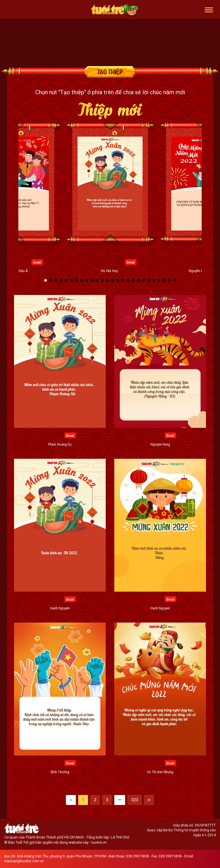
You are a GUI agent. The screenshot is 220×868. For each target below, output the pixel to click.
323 (135, 800)
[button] (209, 9)
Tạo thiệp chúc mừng (110, 72)
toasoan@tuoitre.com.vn (24, 861)
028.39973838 (137, 856)
